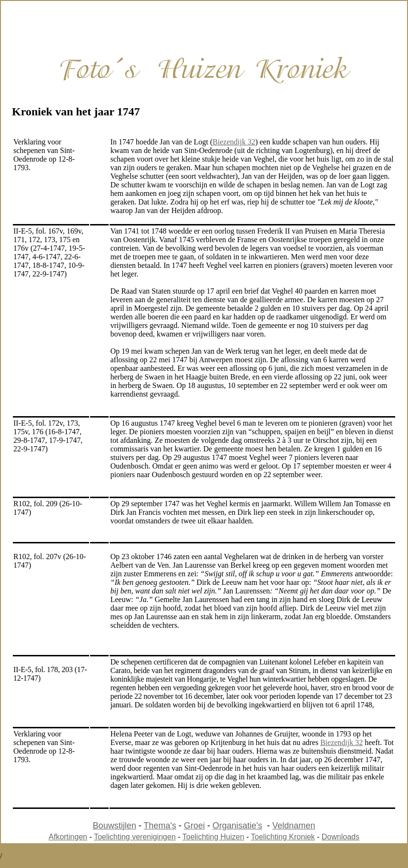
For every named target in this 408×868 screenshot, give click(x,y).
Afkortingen (68, 837)
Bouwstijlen (115, 826)
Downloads (341, 837)
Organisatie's (237, 826)
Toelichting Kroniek (283, 837)
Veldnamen (294, 826)
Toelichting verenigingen (135, 837)
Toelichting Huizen (214, 837)
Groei (194, 826)
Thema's (160, 826)
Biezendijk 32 (234, 142)
